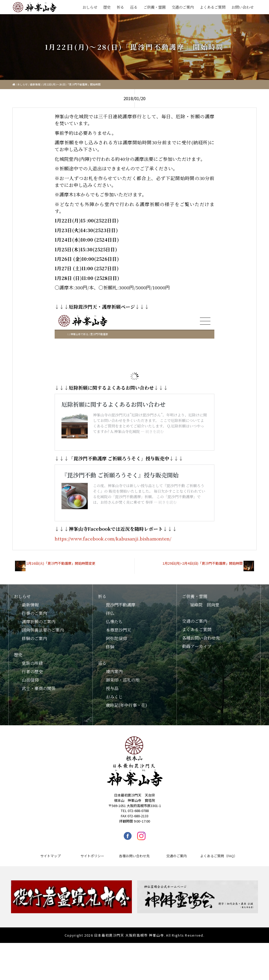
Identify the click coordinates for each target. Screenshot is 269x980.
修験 (110, 684)
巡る (134, 7)
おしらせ (90, 7)
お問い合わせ (242, 7)
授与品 (112, 725)
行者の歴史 (32, 709)
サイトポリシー (92, 893)
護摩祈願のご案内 (39, 659)
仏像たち (114, 659)
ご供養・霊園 (154, 7)
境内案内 (114, 709)
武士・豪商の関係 (39, 725)
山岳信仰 (30, 717)
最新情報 (35, 84)
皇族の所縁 (32, 700)
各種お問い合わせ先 (201, 675)
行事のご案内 (34, 650)
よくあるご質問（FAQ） (219, 893)
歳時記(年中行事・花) (126, 742)
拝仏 (110, 650)
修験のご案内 (34, 675)
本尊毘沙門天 (118, 667)
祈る (120, 7)
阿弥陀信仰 (116, 675)
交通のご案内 (183, 7)
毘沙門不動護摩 (121, 642)
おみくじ (114, 734)
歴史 (107, 7)
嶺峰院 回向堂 (205, 642)
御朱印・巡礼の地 (123, 717)
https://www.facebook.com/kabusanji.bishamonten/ (113, 576)
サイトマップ (50, 893)
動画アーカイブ (197, 683)
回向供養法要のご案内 (43, 667)
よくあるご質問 (213, 7)
